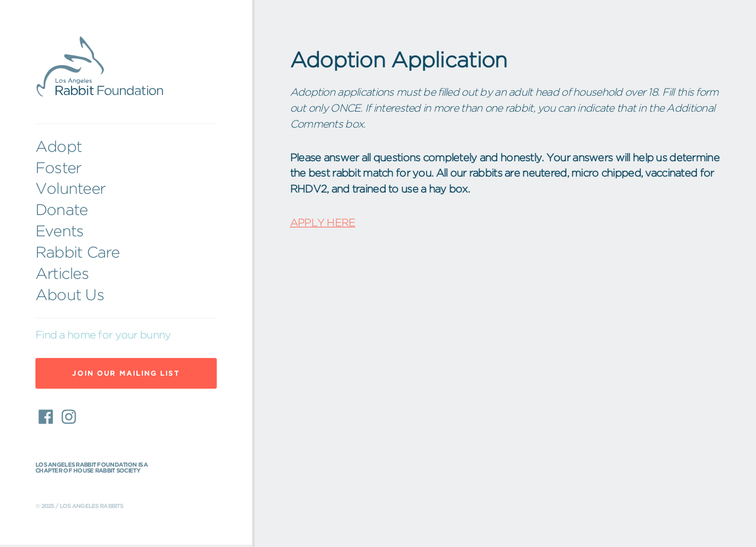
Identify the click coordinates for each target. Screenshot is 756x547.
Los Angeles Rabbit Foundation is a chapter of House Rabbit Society (92, 468)
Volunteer (70, 188)
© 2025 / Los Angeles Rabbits (79, 506)
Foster (58, 168)
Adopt (58, 146)
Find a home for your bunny (103, 335)
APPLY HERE (323, 222)
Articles (62, 273)
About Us (70, 295)
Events (59, 231)
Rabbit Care (78, 252)
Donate (61, 210)
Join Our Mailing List (126, 373)
